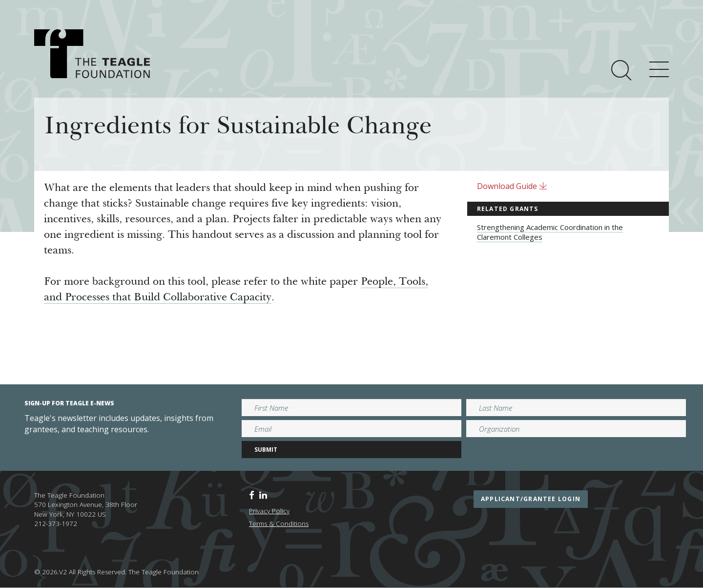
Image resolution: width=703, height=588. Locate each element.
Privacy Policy (269, 511)
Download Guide (512, 186)
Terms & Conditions (279, 524)
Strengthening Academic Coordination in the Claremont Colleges (550, 232)
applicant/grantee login (531, 499)
